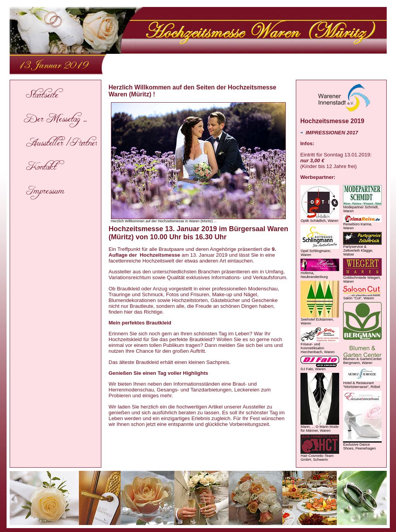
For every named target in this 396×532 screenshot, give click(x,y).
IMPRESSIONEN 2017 (329, 133)
